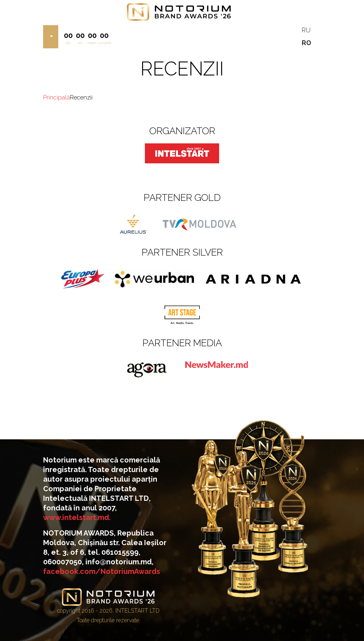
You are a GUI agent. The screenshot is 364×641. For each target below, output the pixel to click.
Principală (56, 97)
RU (306, 30)
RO (307, 43)
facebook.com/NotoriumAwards (102, 571)
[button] (51, 37)
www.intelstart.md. (77, 517)
